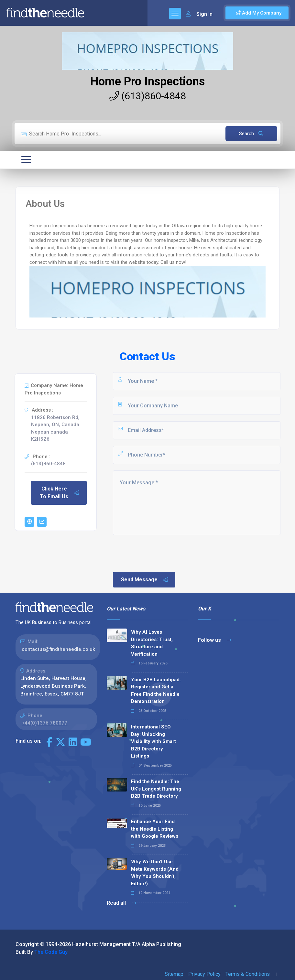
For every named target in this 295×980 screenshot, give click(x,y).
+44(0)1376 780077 (44, 723)
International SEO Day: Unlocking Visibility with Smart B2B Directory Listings (153, 741)
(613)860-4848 (148, 96)
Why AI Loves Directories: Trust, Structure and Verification (152, 643)
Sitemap (174, 974)
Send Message (145, 580)
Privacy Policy (204, 974)
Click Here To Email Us (60, 493)
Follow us (215, 640)
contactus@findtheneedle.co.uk (58, 649)
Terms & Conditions (248, 974)
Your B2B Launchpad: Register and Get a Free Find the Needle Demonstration (156, 691)
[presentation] (161, 553)
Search (251, 134)
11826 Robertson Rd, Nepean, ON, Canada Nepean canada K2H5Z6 (55, 428)
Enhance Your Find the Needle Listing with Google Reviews (155, 829)
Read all (121, 903)
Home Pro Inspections (147, 81)
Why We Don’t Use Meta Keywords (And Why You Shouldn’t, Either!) (155, 873)
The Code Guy (51, 952)
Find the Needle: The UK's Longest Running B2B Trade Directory (156, 789)
